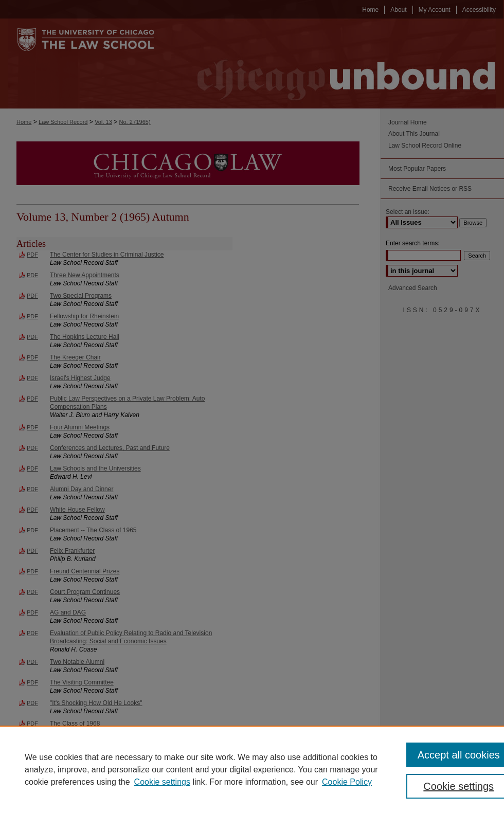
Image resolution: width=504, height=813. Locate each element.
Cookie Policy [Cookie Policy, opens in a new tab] (347, 782)
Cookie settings (162, 782)
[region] (252, 769)
